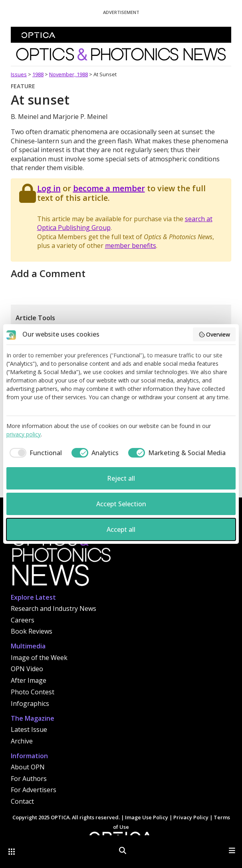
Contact (22, 801)
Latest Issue (29, 729)
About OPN (28, 767)
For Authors (29, 779)
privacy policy (24, 434)
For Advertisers (34, 790)
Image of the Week (39, 658)
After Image (29, 680)
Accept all (121, 529)
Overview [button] (214, 334)
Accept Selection (121, 504)
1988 (38, 74)
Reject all (121, 478)
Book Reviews (32, 631)
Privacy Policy (191, 817)
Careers (23, 620)
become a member (109, 188)
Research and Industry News (54, 608)
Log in (49, 188)
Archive (22, 741)
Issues (19, 74)
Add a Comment (48, 273)
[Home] (61, 561)
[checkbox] (34, 453)
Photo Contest (33, 692)
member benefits (131, 246)
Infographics (30, 704)
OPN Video (27, 669)
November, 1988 (68, 74)
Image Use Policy (147, 817)
